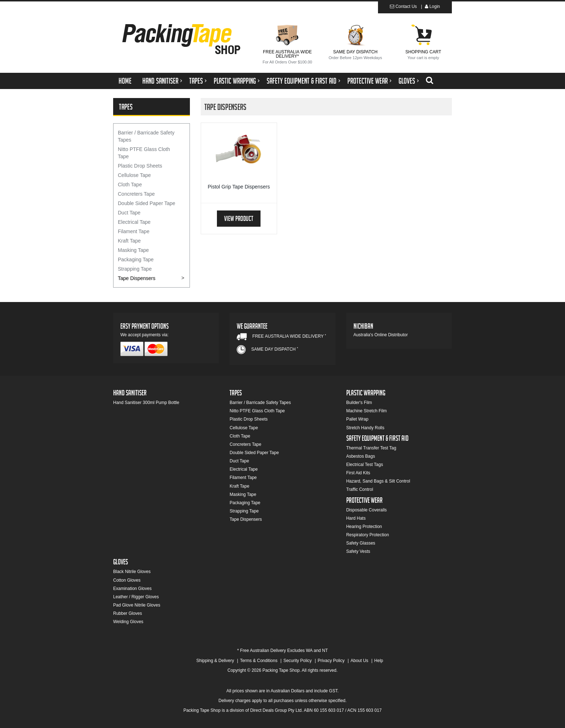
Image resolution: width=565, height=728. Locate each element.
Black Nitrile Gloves (132, 572)
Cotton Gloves (127, 580)
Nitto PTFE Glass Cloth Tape (144, 153)
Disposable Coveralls (367, 510)
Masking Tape (133, 250)
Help (379, 661)
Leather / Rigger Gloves (136, 597)
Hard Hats (356, 518)
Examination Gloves (132, 589)
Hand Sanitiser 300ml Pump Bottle (146, 403)
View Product (239, 220)
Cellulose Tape (134, 175)
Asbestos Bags (361, 456)
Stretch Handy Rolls (365, 428)
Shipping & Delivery (215, 661)
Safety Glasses (361, 543)
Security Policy (297, 661)
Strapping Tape (135, 269)
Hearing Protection (364, 527)
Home (125, 82)
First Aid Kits (358, 473)
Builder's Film (359, 403)
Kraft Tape (129, 241)
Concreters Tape (136, 194)
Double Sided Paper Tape (146, 203)
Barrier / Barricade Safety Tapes (146, 136)
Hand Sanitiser (160, 82)
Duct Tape (129, 213)
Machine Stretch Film (367, 411)
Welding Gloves (128, 622)
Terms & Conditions (259, 661)
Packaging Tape (136, 259)
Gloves (407, 82)
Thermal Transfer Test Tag (371, 448)
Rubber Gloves (128, 613)
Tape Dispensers (137, 278)
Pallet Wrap (357, 419)
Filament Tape (134, 231)
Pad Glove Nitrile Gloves (137, 605)
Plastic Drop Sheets (140, 166)
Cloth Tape (130, 185)
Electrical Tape (134, 222)
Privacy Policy (331, 661)
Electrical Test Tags (365, 465)
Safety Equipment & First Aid (302, 82)
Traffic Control (360, 489)
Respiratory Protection (368, 535)
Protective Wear (368, 82)
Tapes (196, 82)
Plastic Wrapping (235, 82)
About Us (359, 661)
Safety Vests (358, 551)
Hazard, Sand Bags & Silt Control (378, 481)
